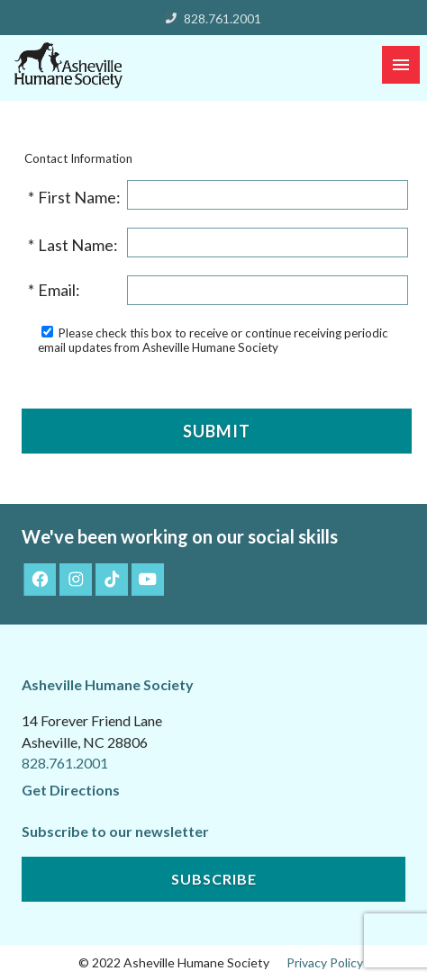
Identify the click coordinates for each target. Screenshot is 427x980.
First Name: (81, 197)
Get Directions (71, 790)
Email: (60, 290)
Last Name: (79, 245)
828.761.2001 (223, 18)
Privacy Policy (325, 962)
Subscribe (214, 879)
